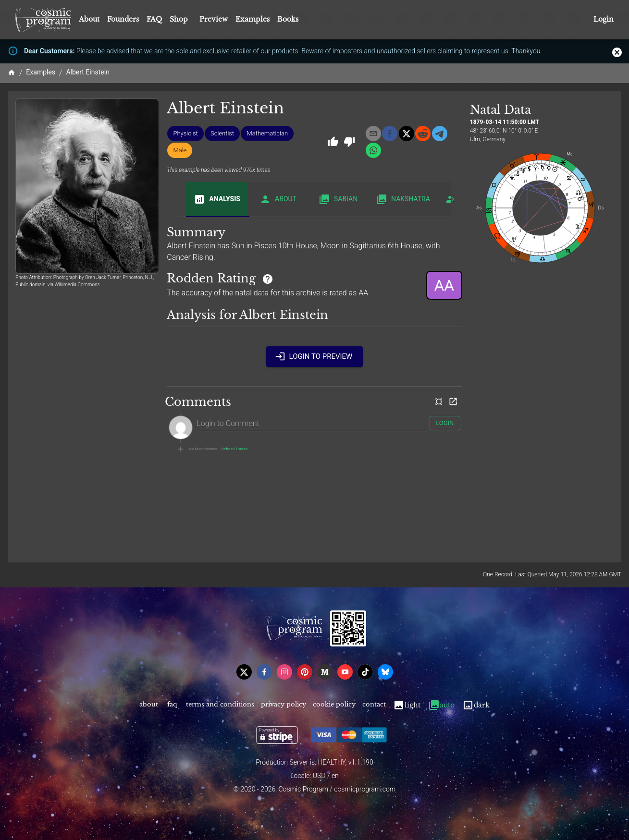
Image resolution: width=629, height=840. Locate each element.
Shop (179, 19)
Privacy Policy (284, 705)
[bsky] (385, 672)
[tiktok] (365, 672)
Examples (253, 19)
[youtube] (345, 672)
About (89, 19)
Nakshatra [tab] (403, 199)
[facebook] (390, 134)
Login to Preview (315, 356)
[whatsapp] (373, 150)
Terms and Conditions (220, 705)
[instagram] (284, 672)
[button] (185, 134)
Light (407, 705)
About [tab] (278, 199)
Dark (476, 705)
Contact (374, 705)
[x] (407, 134)
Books (288, 19)
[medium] (325, 672)
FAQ (154, 19)
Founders (123, 19)
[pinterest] (305, 672)
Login (604, 19)
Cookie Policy (334, 705)
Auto (441, 705)
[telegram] (440, 134)
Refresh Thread (234, 449)
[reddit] (423, 134)
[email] (373, 134)
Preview (214, 19)
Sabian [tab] (338, 199)
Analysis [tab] (217, 199)
